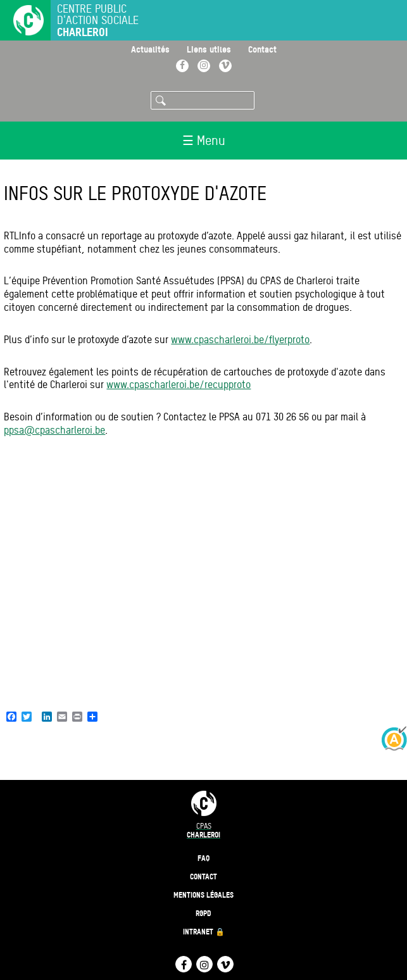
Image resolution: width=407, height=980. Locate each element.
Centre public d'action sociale (98, 21)
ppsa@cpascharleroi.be (54, 430)
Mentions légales (203, 895)
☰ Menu (204, 141)
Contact (262, 49)
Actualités (150, 49)
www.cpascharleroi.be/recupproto (178, 385)
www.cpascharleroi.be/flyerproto (240, 340)
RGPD (203, 913)
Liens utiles (209, 49)
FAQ (203, 858)
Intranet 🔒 (204, 932)
